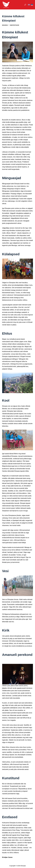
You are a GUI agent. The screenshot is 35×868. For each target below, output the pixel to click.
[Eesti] (32, 5)
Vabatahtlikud (14, 25)
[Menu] (25, 5)
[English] (29, 5)
